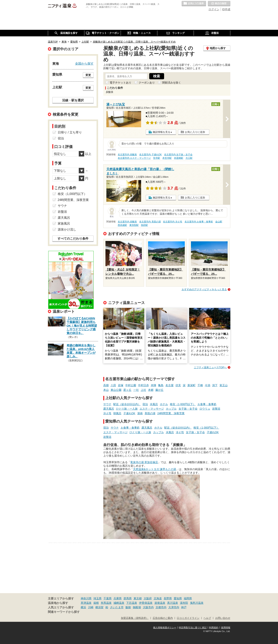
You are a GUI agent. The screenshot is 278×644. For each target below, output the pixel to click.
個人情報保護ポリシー (165, 628)
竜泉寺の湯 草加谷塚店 (144, 462)
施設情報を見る (161, 132)
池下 (215, 385)
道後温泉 (160, 603)
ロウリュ (205, 409)
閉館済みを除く (172, 83)
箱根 (96, 603)
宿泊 (145, 404)
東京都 (138, 598)
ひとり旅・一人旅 (127, 409)
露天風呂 (109, 409)
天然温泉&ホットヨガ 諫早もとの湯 (155, 469)
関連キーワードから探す (64, 612)
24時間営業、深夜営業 (171, 413)
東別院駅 (134, 225)
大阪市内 (148, 607)
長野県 (168, 598)
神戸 (184, 607)
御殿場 (137, 607)
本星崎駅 (179, 158)
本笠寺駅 (167, 158)
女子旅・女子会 (188, 409)
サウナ (107, 404)
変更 (88, 75)
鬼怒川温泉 (197, 603)
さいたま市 (117, 607)
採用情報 (226, 628)
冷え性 (107, 413)
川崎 (91, 607)
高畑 (106, 385)
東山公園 (116, 390)
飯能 (128, 607)
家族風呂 (64, 223)
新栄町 (192, 385)
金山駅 (219, 222)
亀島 (161, 385)
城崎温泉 (119, 603)
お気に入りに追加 (195, 132)
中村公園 (131, 385)
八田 (113, 385)
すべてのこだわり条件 (73, 239)
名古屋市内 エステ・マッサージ (134, 158)
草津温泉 (86, 603)
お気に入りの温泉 (194, 4)
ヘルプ (207, 618)
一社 (136, 390)
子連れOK (129, 413)
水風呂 (154, 404)
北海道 (158, 598)
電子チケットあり (120, 83)
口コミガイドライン (188, 618)
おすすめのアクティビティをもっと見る (204, 289)
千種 (200, 385)
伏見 (178, 385)
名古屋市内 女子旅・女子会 (178, 155)
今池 (208, 385)
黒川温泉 (173, 603)
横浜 (83, 607)
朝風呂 (117, 413)
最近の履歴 (219, 4)
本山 (106, 390)
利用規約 (214, 628)
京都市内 (161, 607)
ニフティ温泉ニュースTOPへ (210, 367)
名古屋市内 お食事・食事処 (199, 222)
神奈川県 (86, 598)
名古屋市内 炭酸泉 (127, 155)
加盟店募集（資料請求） (135, 618)
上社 (143, 390)
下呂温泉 (132, 603)
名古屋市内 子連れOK (150, 155)
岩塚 (121, 385)
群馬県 (128, 598)
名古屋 (170, 385)
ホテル (164, 404)
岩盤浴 (216, 409)
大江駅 (189, 158)
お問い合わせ (223, 618)
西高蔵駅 (122, 225)
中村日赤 (143, 385)
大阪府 (148, 598)
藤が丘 (159, 390)
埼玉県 (97, 598)
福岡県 (188, 598)
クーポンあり (147, 83)
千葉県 (108, 598)
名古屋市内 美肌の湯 (150, 222)
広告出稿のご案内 (163, 618)
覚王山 (224, 385)
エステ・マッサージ (152, 409)
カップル (171, 409)
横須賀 (99, 607)
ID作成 (226, 9)
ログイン (214, 9)
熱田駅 (144, 225)
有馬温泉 (106, 603)
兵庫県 (118, 598)
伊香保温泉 (146, 603)
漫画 (140, 413)
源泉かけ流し (67, 229)
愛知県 (178, 598)
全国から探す (84, 63)
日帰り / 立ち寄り (70, 132)
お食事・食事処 (207, 404)
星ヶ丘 (127, 390)
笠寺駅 (157, 158)
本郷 (151, 390)
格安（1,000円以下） (183, 404)
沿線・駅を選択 (73, 100)
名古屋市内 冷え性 (172, 222)
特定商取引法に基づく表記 (193, 628)
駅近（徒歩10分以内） (127, 404)
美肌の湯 (150, 413)
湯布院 (184, 603)
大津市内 (174, 607)
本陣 (153, 385)
